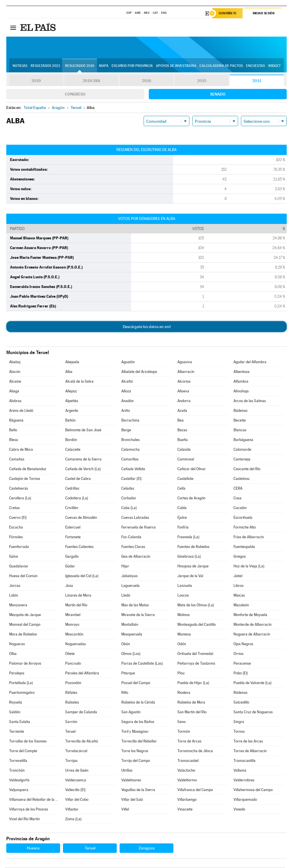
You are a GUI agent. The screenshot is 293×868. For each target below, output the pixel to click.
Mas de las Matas (135, 606)
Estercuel (73, 528)
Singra (239, 722)
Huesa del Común (23, 576)
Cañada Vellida (133, 469)
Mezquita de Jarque (25, 615)
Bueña (183, 440)
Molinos (184, 615)
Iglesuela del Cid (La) (82, 576)
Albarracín (186, 372)
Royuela (16, 703)
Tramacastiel (188, 761)
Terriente (17, 732)
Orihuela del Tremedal (195, 654)
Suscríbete (228, 13)
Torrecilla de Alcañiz (82, 742)
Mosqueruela (132, 635)
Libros (238, 586)
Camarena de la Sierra (83, 460)
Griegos (240, 557)
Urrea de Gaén (77, 771)
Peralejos (17, 674)
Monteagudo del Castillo (197, 625)
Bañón (70, 421)
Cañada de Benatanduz (28, 469)
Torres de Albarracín (250, 751)
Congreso (75, 95)
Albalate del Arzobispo (139, 372)
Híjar (125, 567)
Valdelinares (131, 781)
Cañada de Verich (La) (83, 469)
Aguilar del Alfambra (250, 363)
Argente (72, 411)
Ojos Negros (243, 644)
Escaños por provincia (132, 66)
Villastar (72, 810)
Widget (274, 66)
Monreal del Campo (25, 625)
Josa (69, 586)
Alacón (15, 372)
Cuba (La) (129, 508)
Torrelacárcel (76, 751)
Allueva (183, 392)
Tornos (239, 732)
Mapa (104, 66)
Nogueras (17, 644)
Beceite (240, 421)
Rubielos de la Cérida (138, 703)
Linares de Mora (78, 596)
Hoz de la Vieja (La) (249, 567)
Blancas (240, 431)
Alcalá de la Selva (79, 382)
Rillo (125, 693)
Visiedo (239, 810)
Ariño (126, 411)
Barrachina (130, 421)
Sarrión (71, 722)
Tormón (184, 732)
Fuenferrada (19, 547)
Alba (69, 372)
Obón (126, 644)
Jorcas (15, 586)
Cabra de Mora (21, 450)
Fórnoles (16, 538)
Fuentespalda (244, 547)
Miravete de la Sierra (138, 615)
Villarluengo (187, 800)
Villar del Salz (132, 800)
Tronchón (17, 771)
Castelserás (19, 489)
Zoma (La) (73, 820)
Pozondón (73, 683)
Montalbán (130, 625)
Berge (126, 431)
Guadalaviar (19, 567)
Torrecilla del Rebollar (139, 742)
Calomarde (242, 450)
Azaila (182, 411)
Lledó (126, 596)
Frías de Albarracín (249, 538)
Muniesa (184, 635)
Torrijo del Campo (136, 761)
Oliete (70, 654)
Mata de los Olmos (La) (196, 606)
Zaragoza (146, 849)
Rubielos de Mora (191, 703)
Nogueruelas (76, 644)
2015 (202, 81)
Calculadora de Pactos (221, 66)
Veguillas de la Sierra (138, 790)
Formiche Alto (245, 528)
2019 (36, 81)
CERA (238, 489)
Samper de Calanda (81, 713)
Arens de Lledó (21, 411)
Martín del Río (76, 606)
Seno (182, 722)
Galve (14, 557)
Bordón (71, 440)
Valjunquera (19, 790)
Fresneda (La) (188, 538)
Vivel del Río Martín (24, 820)
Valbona (240, 771)
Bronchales (130, 440)
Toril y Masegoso (135, 732)
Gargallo (72, 557)
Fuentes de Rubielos (193, 547)
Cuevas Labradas (135, 518)
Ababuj (15, 363)
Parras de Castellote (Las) (142, 664)
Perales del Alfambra (82, 674)
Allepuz (71, 392)
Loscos (183, 596)
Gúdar (70, 567)
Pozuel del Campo (136, 683)
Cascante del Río (247, 469)
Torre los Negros (135, 751)
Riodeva (184, 693)
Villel (125, 810)
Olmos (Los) (131, 654)
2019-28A (91, 81)
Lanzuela (185, 586)
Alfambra (241, 382)
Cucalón (240, 508)
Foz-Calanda (131, 538)
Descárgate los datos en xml (147, 327)
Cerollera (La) (20, 499)
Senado (218, 95)
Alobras (15, 401)
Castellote (185, 479)
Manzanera (18, 606)
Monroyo (72, 625)
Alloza (126, 392)
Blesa (14, 440)
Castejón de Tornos (25, 479)
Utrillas (127, 771)
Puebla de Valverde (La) (253, 683)
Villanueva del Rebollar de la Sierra (34, 800)
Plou (181, 674)
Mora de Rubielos (23, 635)
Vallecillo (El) (75, 790)
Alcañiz (127, 382)
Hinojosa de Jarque (193, 567)
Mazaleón (241, 606)
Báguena (16, 421)
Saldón (15, 713)
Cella (181, 489)
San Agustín (131, 713)
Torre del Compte (23, 751)
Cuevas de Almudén (81, 518)
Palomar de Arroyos (25, 664)
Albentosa (241, 372)
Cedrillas (72, 489)
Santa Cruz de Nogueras (253, 713)
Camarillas (130, 460)
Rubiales (72, 703)
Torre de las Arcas (248, 742)
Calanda (184, 450)
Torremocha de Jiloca (195, 751)
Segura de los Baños (138, 722)
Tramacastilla (245, 761)
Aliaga (14, 392)
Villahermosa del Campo (253, 790)
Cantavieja (242, 460)
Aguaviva (185, 363)
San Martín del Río (192, 713)
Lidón (14, 596)
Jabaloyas (129, 576)
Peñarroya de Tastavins (196, 664)
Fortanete (73, 538)
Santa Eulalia (20, 722)
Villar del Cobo (77, 800)
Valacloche (186, 771)
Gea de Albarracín (136, 557)
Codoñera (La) (77, 499)
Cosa (237, 499)
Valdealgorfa (19, 781)
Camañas (17, 460)
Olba (13, 654)
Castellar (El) (131, 479)
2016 (146, 81)
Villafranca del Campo (195, 790)
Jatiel (238, 576)
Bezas (182, 431)
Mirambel (73, 615)
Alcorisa (184, 382)
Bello (13, 431)
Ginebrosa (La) (189, 557)
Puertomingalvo (22, 693)
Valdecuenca (76, 781)
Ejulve (182, 518)
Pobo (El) (241, 674)
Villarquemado (245, 800)
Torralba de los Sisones (28, 742)
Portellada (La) (21, 683)
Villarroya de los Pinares (29, 810)
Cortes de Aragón (191, 499)
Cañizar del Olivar (192, 469)
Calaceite (73, 450)
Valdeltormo (187, 781)
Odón (182, 644)
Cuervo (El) (18, 518)
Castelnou (241, 479)
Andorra (184, 401)
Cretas (14, 508)
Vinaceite (185, 810)
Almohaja (241, 392)
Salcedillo (241, 703)
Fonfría (183, 528)
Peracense (242, 664)
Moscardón (74, 635)
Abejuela (72, 363)
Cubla (182, 508)
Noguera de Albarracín (252, 635)
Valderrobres (244, 781)
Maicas (239, 596)
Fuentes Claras (133, 547)
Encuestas (256, 66)
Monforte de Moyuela (250, 615)
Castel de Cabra (78, 479)
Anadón (127, 401)
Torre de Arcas (189, 742)
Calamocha (130, 450)
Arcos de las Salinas (250, 401)
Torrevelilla (18, 761)
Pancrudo (73, 664)
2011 (257, 81)
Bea (181, 421)
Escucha (16, 528)
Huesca (33, 849)
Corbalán (129, 499)
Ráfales (71, 693)
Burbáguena (243, 440)
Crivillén (72, 508)
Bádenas (240, 411)
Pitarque (128, 674)
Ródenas (240, 693)
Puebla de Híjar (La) (193, 683)
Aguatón (128, 363)
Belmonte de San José (83, 431)
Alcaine (15, 382)
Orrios (238, 654)
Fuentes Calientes (79, 547)
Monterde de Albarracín (253, 625)
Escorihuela (243, 518)
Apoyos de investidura (176, 66)
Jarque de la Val (190, 576)
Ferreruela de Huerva (138, 528)
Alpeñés (72, 401)
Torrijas (71, 761)
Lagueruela (130, 586)
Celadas (128, 489)
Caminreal (186, 460)
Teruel (70, 732)
